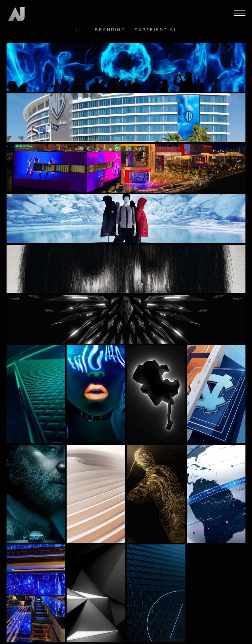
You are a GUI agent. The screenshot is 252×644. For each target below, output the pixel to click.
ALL (80, 30)
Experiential (156, 30)
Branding (110, 30)
